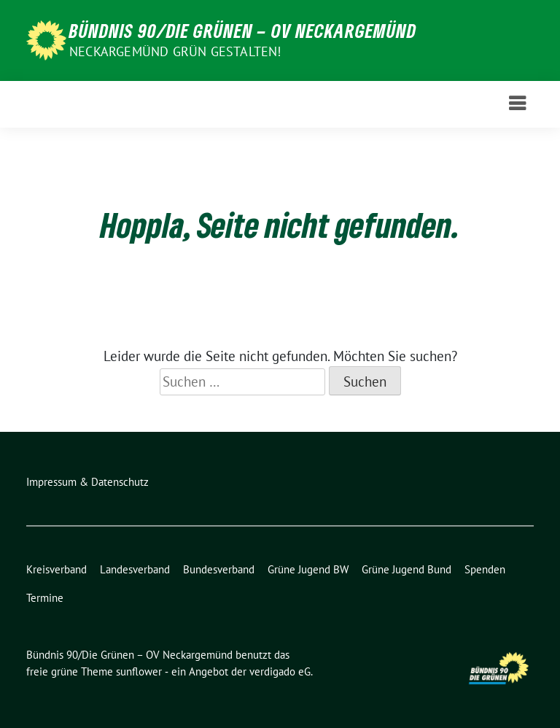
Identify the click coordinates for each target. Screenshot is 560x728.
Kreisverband (57, 569)
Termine (45, 598)
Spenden (485, 569)
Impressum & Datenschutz (87, 482)
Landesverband (135, 569)
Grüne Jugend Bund (407, 569)
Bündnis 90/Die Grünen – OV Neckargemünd (243, 31)
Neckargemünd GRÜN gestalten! (175, 51)
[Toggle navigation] (517, 104)
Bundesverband (219, 569)
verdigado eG (280, 671)
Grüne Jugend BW (308, 569)
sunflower (139, 671)
